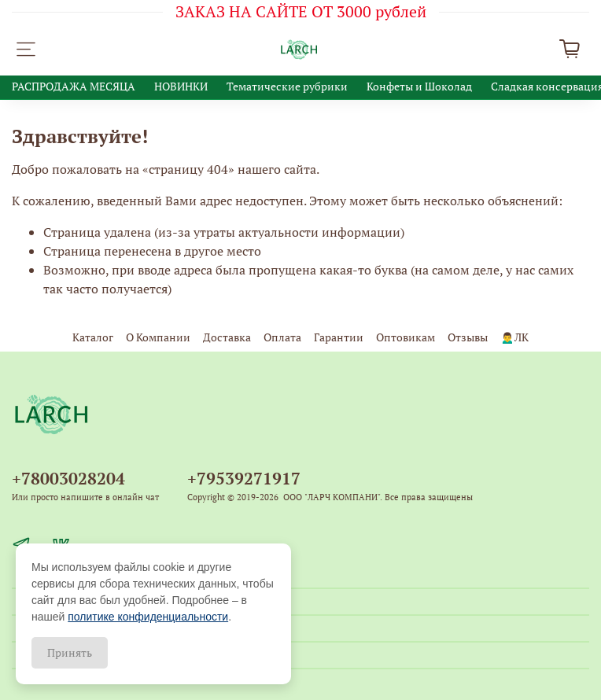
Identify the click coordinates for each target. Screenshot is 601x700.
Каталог (93, 337)
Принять (70, 652)
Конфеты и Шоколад (419, 86)
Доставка (227, 337)
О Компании (158, 337)
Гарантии (339, 337)
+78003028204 (68, 478)
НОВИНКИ (181, 86)
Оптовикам (406, 337)
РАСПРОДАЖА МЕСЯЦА (74, 86)
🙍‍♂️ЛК (514, 337)
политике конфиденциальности (148, 617)
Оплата (282, 337)
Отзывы (468, 337)
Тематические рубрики (287, 86)
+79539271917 (244, 478)
